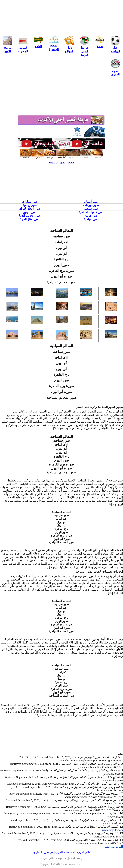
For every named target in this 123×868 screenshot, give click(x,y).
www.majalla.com (112, 830)
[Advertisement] (61, 17)
